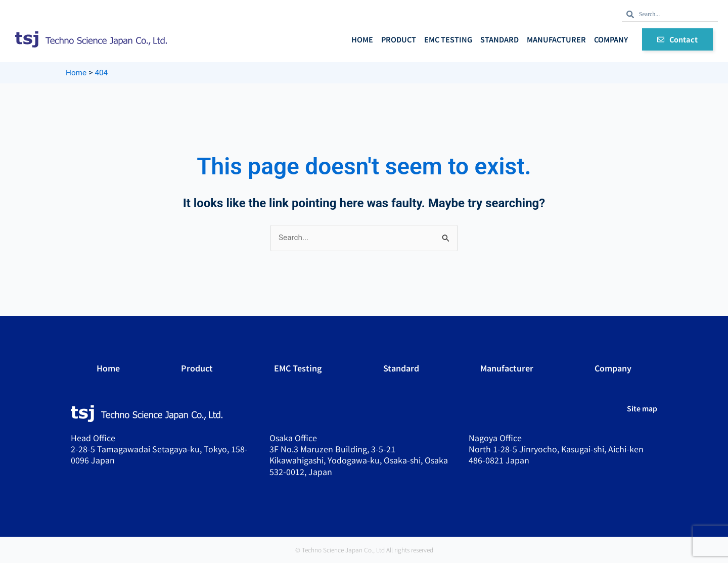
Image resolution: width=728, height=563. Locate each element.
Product (399, 39)
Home (362, 39)
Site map (642, 409)
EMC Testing (448, 39)
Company (611, 39)
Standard (499, 39)
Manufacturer (556, 39)
